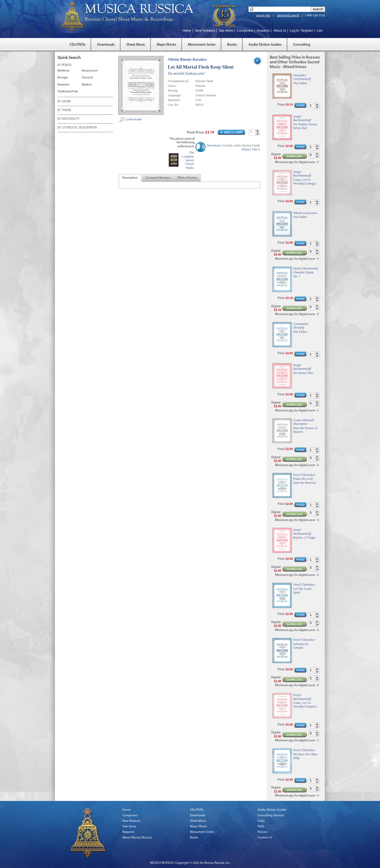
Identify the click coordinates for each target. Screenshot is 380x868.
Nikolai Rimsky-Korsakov (187, 60)
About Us (280, 31)
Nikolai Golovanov (305, 213)
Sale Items (226, 31)
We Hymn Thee (303, 373)
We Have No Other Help (305, 756)
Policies (263, 832)
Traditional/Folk (68, 92)
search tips (263, 16)
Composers (245, 31)
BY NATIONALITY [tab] (68, 119)
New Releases (205, 31)
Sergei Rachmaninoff (302, 118)
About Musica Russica (137, 838)
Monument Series (202, 45)
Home (187, 31)
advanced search (288, 16)
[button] (258, 131)
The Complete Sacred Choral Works (188, 160)
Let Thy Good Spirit (302, 591)
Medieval (63, 71)
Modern (87, 85)
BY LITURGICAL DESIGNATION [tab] (77, 128)
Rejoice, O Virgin (304, 538)
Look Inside (134, 120)
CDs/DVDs (78, 45)
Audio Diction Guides (265, 45)
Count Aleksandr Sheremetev (304, 422)
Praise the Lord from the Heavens (304, 481)
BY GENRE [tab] (64, 102)
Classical (87, 78)
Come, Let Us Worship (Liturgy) (305, 182)
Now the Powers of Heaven (305, 430)
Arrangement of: (178, 81)
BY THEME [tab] (64, 111)
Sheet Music (136, 45)
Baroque (63, 78)
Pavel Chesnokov (304, 475)
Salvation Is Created (301, 646)
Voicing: (173, 91)
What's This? (251, 149)
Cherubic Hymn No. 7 (303, 274)
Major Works (167, 45)
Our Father (300, 83)
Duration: (174, 100)
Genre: (172, 86)
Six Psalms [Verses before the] (305, 126)
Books (232, 45)
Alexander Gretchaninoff (302, 77)
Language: (175, 95)
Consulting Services (271, 815)
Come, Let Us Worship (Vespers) (305, 705)
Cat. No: (173, 105)
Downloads (106, 45)
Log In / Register (301, 31)
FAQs (261, 827)
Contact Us (265, 838)
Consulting (302, 45)
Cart (320, 31)
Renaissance (90, 71)
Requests (263, 31)
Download (213, 145)
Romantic (63, 85)
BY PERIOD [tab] (65, 65)
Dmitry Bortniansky (306, 268)
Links (261, 821)
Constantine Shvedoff (301, 326)
